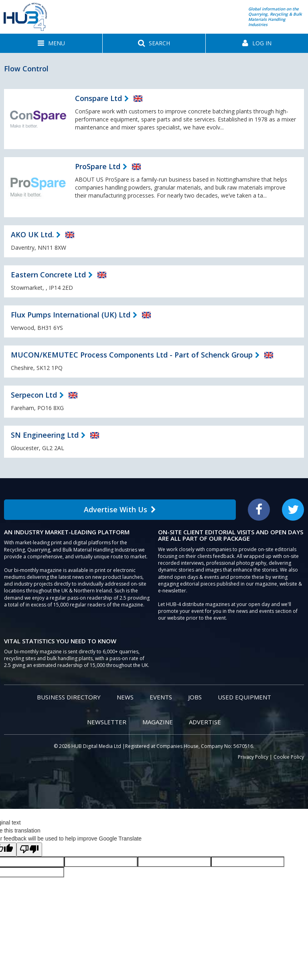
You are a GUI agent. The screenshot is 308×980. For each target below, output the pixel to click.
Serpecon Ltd (34, 395)
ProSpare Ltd (98, 166)
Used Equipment (244, 697)
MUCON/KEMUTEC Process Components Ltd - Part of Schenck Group (132, 355)
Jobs (195, 697)
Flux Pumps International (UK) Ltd (71, 315)
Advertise (205, 722)
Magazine (158, 722)
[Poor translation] (29, 850)
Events (161, 697)
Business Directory (69, 697)
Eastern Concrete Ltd (48, 275)
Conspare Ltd (98, 98)
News (125, 697)
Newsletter (107, 722)
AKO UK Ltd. (32, 234)
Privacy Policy (253, 757)
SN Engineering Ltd (45, 435)
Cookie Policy (289, 757)
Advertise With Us (120, 509)
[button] (51, 43)
